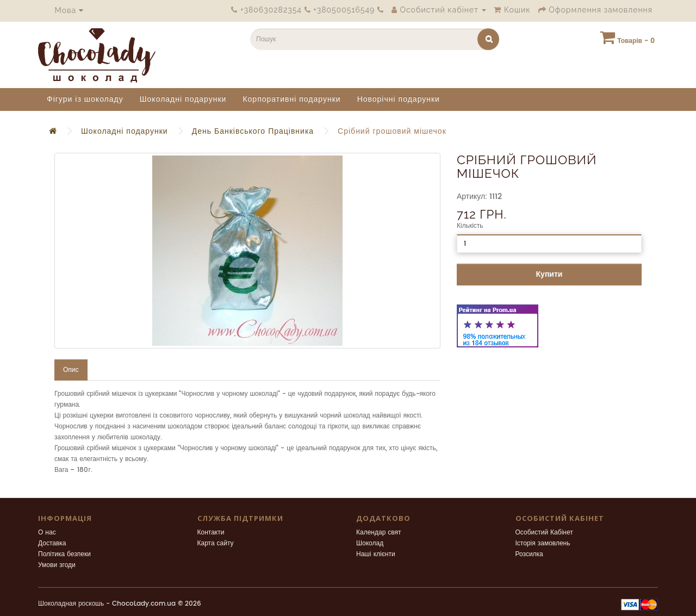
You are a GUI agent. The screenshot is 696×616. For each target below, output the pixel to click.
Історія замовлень (543, 543)
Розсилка (529, 554)
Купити (549, 274)
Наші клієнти (376, 554)
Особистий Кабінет (544, 533)
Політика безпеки (64, 554)
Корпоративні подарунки (291, 99)
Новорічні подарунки (399, 99)
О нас (47, 533)
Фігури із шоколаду (85, 99)
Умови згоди (57, 565)
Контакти (211, 533)
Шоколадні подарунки (183, 99)
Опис (71, 370)
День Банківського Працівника (253, 131)
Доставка (52, 543)
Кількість (470, 226)
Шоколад (370, 543)
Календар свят (379, 533)
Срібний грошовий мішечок (392, 131)
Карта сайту (216, 543)
